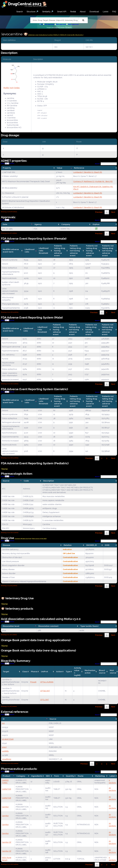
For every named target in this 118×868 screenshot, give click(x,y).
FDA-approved (49, 24)
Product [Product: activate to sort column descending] (6, 776)
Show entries (8, 163)
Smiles (17, 88)
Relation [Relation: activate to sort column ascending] (68, 545)
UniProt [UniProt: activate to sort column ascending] (44, 672)
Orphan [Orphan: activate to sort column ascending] (96, 224)
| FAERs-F (56, 35)
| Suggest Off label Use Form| (23, 539)
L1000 (106, 12)
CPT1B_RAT (45, 691)
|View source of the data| (39, 539)
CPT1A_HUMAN (47, 682)
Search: (106, 164)
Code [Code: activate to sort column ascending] (26, 481)
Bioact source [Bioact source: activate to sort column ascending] (102, 672)
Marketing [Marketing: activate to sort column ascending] (100, 776)
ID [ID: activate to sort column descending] (4, 719)
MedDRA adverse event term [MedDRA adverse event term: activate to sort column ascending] (11, 251)
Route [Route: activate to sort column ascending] (81, 776)
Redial (73, 12)
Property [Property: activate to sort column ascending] (7, 168)
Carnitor (5, 807)
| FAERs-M (63, 35)
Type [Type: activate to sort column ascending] (68, 672)
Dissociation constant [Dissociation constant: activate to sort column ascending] (48, 626)
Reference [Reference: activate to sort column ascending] (79, 168)
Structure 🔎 (33, 12)
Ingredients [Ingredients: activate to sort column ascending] (37, 776)
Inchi (12, 88)
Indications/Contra (46, 35)
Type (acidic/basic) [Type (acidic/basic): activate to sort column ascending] (89, 626)
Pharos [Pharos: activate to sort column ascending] (34, 672)
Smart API (62, 12)
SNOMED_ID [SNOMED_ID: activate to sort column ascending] (92, 545)
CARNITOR (6, 789)
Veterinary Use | (34, 35)
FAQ (114, 12)
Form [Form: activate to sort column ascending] (57, 776)
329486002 (7, 759)
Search (20, 12)
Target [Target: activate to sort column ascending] (6, 672)
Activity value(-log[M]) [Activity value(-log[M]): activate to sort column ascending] (78, 672)
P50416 (33, 682)
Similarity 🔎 (48, 12)
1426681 (5, 751)
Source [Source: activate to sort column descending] (6, 481)
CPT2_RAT (45, 700)
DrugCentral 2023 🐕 (28, 4)
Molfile (6, 88)
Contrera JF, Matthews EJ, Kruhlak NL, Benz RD (93, 181)
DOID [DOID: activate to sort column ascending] (107, 545)
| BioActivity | (79, 35)
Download (94, 12)
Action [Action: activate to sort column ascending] (59, 672)
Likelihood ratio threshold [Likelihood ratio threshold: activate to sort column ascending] (44, 251)
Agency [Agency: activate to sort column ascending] (38, 224)
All (42, 24)
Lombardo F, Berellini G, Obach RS (88, 172)
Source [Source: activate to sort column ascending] (53, 719)
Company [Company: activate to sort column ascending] (66, 224)
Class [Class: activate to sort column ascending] (25, 672)
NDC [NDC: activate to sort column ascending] (48, 776)
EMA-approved (61, 24)
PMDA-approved (73, 24)
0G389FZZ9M (8, 739)
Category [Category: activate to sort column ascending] (21, 776)
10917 (4, 747)
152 (3, 723)
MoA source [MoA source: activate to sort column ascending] (113, 672)
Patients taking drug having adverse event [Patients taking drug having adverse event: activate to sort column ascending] (60, 251)
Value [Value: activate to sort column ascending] (60, 168)
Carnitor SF (7, 842)
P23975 (68, 27)
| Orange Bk (71, 35)
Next (113, 212)
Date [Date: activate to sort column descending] (5, 224)
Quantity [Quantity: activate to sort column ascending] (70, 776)
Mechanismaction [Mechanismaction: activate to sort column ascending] (90, 672)
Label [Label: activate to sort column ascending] (112, 776)
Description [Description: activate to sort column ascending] (49, 481)
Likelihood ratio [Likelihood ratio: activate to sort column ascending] (30, 251)
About (83, 12)
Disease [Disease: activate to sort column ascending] (6, 545)
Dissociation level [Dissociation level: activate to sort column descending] (11, 626)
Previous (99, 212)
